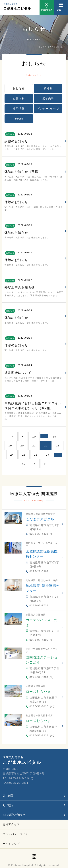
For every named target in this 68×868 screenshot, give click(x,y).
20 (22, 445)
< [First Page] (13, 436)
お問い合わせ (16, 815)
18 (54, 436)
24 (12, 455)
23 (58, 445)
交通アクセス (11, 824)
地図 (10, 796)
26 (36, 455)
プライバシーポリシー (17, 834)
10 (34, 436)
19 (10, 445)
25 (24, 455)
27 (48, 455)
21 (34, 445)
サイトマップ (11, 844)
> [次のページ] (35, 464)
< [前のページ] (23, 436)
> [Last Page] (45, 464)
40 (24, 464)
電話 (10, 805)
